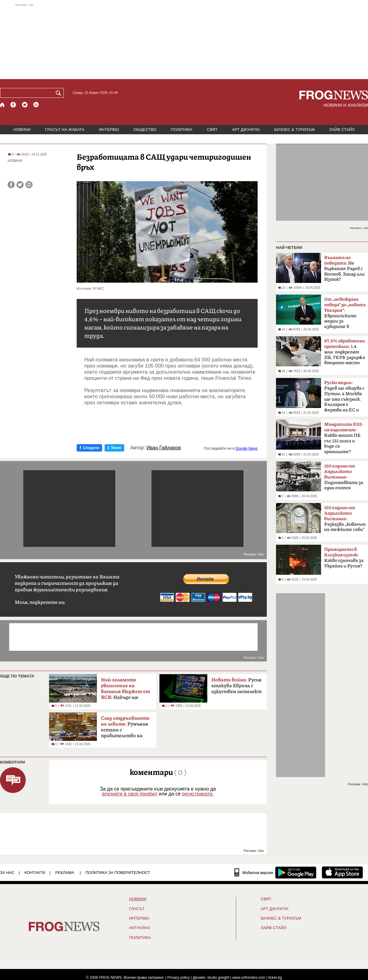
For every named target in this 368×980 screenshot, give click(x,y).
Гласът (137, 909)
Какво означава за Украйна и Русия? (344, 558)
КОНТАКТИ (35, 873)
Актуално (140, 928)
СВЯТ (212, 130)
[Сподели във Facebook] (11, 185)
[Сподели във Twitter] (20, 185)
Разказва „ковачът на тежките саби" (345, 519)
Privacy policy (179, 978)
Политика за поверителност (118, 873)
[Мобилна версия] (254, 872)
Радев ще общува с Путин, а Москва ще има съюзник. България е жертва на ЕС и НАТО (344, 398)
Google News (247, 448)
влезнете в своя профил (130, 794)
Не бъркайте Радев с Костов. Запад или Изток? (344, 269)
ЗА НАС (7, 873)
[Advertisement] (184, 41)
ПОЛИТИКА (182, 130)
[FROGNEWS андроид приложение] (296, 872)
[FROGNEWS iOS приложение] (342, 872)
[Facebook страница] (13, 105)
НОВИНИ (22, 130)
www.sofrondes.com (249, 978)
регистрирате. (198, 794)
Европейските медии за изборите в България (345, 315)
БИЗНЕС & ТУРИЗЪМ (294, 130)
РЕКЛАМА (65, 873)
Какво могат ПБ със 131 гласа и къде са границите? (344, 438)
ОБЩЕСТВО (145, 130)
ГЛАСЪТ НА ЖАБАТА (65, 130)
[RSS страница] (36, 105)
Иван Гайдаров (164, 448)
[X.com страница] (25, 105)
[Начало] (3, 105)
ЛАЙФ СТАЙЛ (342, 130)
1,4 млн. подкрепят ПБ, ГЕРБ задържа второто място (345, 352)
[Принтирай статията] (29, 185)
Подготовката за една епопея (344, 477)
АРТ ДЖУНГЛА (246, 130)
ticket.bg (275, 978)
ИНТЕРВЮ (109, 130)
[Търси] (59, 93)
